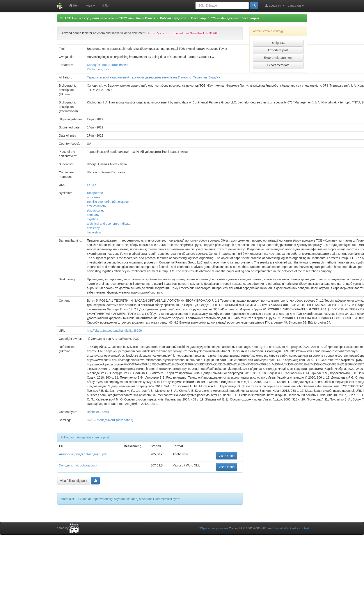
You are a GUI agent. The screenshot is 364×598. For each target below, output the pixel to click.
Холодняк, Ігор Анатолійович (107, 65)
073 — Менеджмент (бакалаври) (235, 18)
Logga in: (275, 5)
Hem (74, 5)
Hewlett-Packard (285, 528)
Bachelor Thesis (98, 412)
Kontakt (304, 528)
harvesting (94, 232)
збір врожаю (96, 210)
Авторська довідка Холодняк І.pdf (83, 454)
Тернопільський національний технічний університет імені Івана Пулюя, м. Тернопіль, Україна (154, 77)
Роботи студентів (173, 18)
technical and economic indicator (109, 224)
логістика (94, 197)
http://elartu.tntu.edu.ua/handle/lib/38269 (115, 331)
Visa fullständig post (74, 481)
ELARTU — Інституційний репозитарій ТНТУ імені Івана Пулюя (108, 18)
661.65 (92, 185)
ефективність (97, 206)
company (93, 215)
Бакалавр (199, 18)
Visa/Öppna (227, 456)
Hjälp (105, 5)
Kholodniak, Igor (98, 69)
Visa (90, 5)
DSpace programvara (213, 528)
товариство (95, 193)
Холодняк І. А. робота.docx (78, 465)
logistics (92, 219)
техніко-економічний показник (108, 202)
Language (296, 5)
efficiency (93, 228)
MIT (264, 528)
